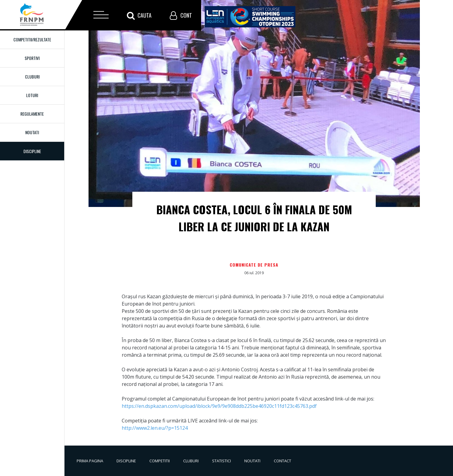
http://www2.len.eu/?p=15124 (155, 428)
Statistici (221, 461)
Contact (282, 461)
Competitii (160, 461)
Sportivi (32, 58)
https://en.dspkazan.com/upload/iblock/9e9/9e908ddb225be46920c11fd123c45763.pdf (219, 406)
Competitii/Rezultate (32, 39)
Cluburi (32, 77)
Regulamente (32, 114)
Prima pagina (90, 461)
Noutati (32, 132)
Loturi (32, 95)
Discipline (126, 461)
